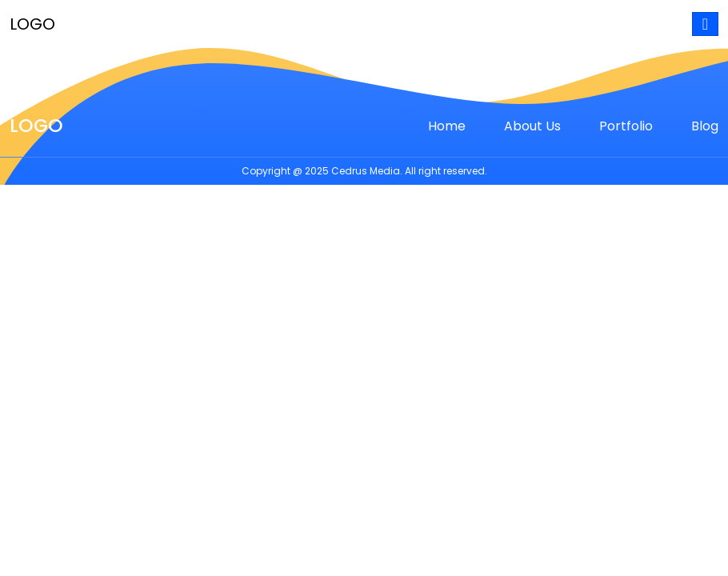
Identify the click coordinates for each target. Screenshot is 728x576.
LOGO (32, 24)
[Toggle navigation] (705, 24)
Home (447, 126)
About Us (532, 126)
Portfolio (626, 126)
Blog (705, 126)
